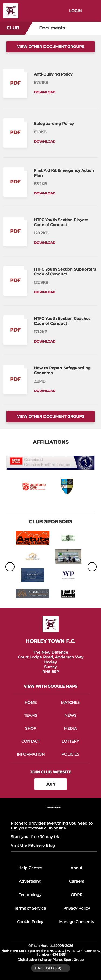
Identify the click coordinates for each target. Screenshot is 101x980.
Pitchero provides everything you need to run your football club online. (52, 826)
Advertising (30, 881)
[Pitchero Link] (54, 815)
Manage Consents (76, 922)
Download (45, 92)
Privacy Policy (77, 908)
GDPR (77, 895)
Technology (30, 895)
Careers (77, 881)
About (76, 868)
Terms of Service (30, 908)
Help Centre (30, 868)
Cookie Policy (30, 922)
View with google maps (50, 686)
